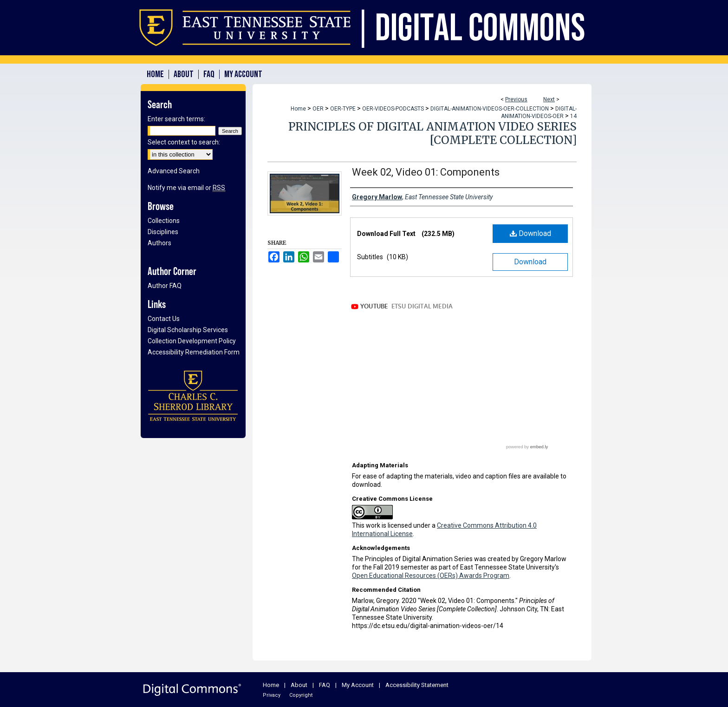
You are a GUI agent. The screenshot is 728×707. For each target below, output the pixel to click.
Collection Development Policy (192, 341)
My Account (358, 685)
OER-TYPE (343, 109)
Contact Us (164, 319)
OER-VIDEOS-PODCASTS (393, 109)
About (299, 685)
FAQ (325, 685)
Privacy (272, 695)
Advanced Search (174, 171)
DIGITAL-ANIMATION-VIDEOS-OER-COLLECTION (490, 109)
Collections (164, 221)
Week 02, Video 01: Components (426, 172)
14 (573, 116)
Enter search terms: (176, 119)
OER (318, 109)
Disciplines (163, 232)
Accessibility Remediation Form (194, 352)
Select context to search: (184, 142)
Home (298, 109)
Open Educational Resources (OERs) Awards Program (431, 576)
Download (530, 233)
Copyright (301, 695)
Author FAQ (165, 286)
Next (549, 99)
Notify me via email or (186, 188)
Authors (159, 243)
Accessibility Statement (417, 685)
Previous (516, 99)
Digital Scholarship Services (188, 330)
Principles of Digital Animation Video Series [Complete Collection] (432, 133)
